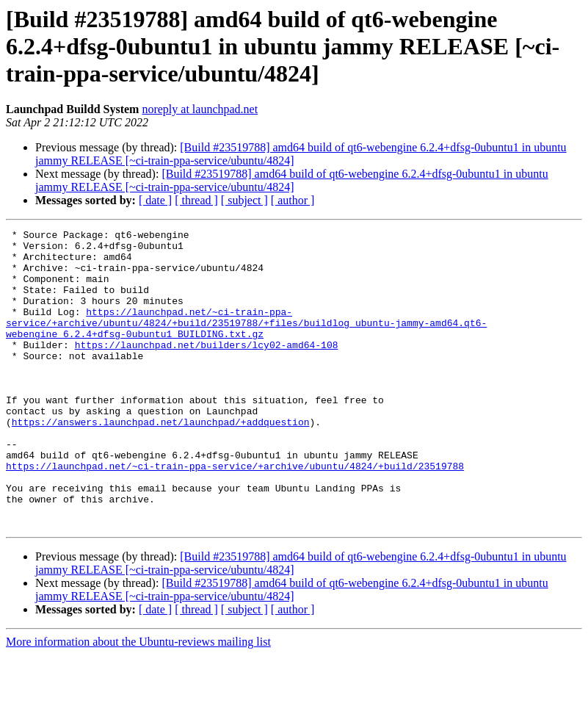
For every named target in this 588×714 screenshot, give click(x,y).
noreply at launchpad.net (200, 109)
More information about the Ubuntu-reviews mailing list (138, 701)
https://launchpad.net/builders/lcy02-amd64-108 (207, 369)
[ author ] (293, 200)
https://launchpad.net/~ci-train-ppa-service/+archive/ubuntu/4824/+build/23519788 (235, 514)
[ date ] (155, 200)
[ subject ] (244, 200)
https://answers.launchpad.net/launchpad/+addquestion (161, 461)
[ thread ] (196, 200)
